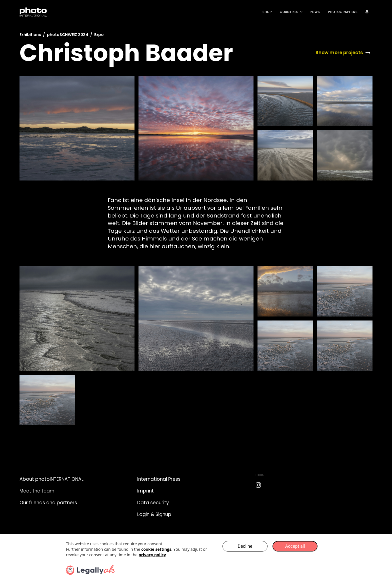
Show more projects (339, 53)
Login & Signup (154, 514)
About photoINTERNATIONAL (51, 479)
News (315, 12)
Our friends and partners (48, 503)
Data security (153, 503)
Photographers (343, 12)
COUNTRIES (289, 12)
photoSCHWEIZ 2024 (68, 35)
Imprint (145, 491)
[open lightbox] (77, 128)
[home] (33, 12)
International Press (159, 479)
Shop (267, 12)
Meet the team (37, 491)
